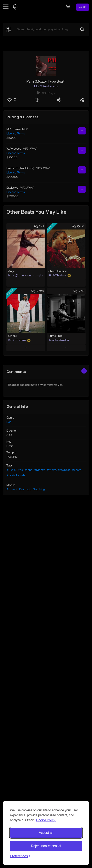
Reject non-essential (46, 846)
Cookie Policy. (46, 820)
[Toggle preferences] (20, 856)
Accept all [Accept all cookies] (46, 833)
